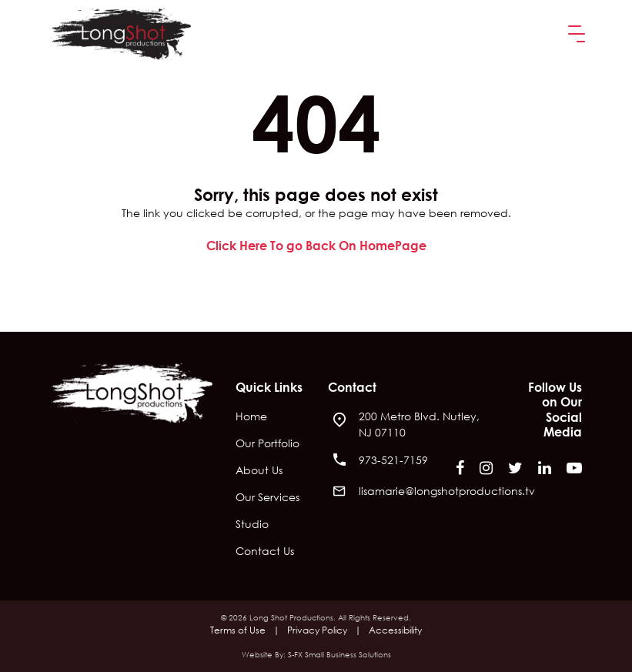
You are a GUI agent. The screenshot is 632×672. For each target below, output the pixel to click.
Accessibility (395, 630)
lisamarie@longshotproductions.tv (447, 491)
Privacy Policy (317, 630)
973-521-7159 (393, 460)
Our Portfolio (268, 444)
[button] (573, 34)
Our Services (268, 498)
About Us (259, 471)
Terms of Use (238, 630)
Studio (252, 525)
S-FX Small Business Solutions (339, 655)
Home (251, 417)
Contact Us (265, 552)
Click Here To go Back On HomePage (316, 245)
